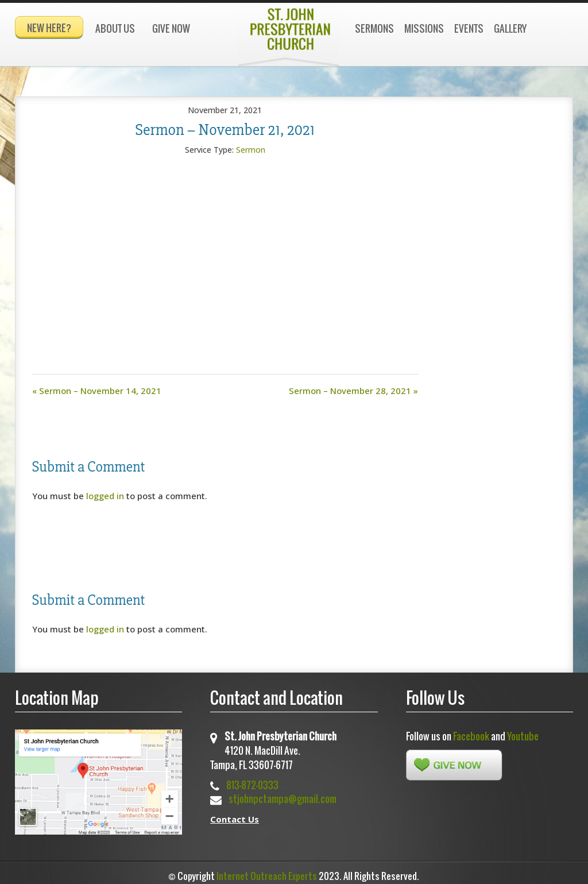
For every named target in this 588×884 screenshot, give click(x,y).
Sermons (374, 28)
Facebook (471, 731)
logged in (105, 491)
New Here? (49, 28)
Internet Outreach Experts (267, 871)
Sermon (251, 144)
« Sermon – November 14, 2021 (97, 385)
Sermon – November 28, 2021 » (353, 385)
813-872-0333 (252, 780)
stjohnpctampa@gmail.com (283, 794)
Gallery (510, 28)
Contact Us (235, 814)
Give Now (171, 28)
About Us (115, 28)
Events (469, 28)
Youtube (523, 731)
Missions (424, 28)
